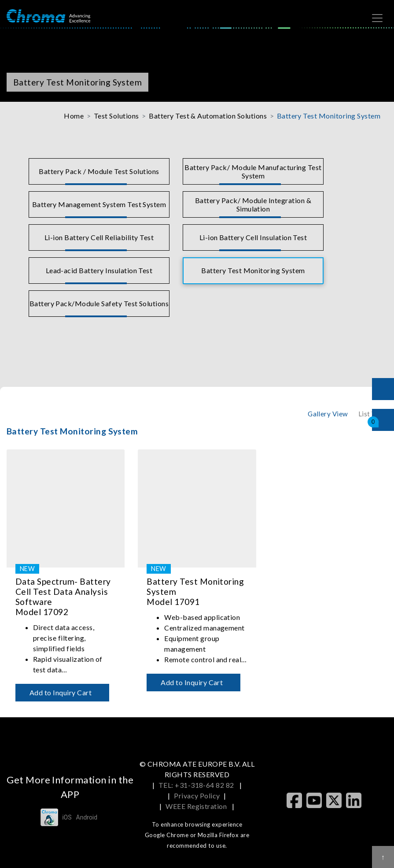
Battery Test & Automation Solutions (208, 116)
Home (74, 116)
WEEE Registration (197, 806)
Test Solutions (116, 116)
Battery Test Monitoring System (329, 116)
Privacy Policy (197, 796)
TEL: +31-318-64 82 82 (197, 785)
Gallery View (328, 414)
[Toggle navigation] (377, 18)
